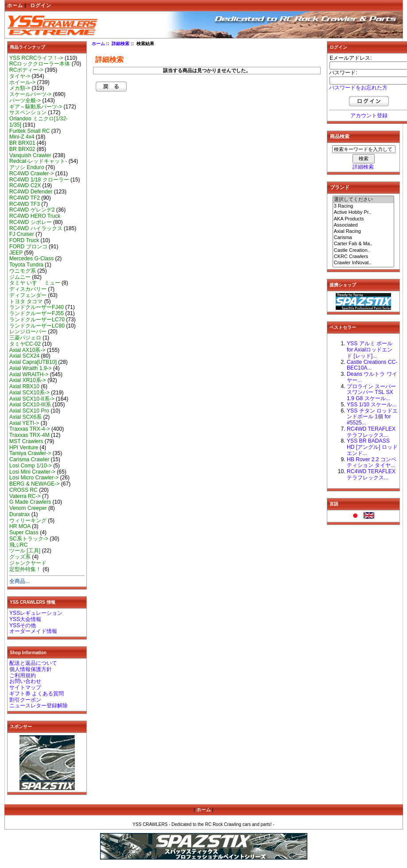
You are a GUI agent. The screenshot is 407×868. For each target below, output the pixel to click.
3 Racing (364, 206)
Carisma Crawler (29, 459)
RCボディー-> (26, 70)
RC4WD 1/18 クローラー (39, 180)
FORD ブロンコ (28, 247)
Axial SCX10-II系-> (32, 399)
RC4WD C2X (25, 185)
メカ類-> (20, 88)
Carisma (364, 238)
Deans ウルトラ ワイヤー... (372, 377)
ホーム (15, 5)
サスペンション (28, 112)
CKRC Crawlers (364, 257)
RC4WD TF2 (25, 198)
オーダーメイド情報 (33, 631)
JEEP (16, 253)
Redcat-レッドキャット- (38, 161)
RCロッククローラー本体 (40, 64)
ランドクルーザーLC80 (37, 326)
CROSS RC (23, 490)
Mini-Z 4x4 (22, 137)
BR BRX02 (22, 149)
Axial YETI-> (24, 423)
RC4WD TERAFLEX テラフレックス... (371, 432)
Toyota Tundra (26, 265)
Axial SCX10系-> (29, 393)
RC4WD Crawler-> (31, 174)
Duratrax (19, 514)
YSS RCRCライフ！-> (36, 58)
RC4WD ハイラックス (36, 228)
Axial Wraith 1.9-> (31, 368)
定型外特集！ (25, 569)
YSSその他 (23, 625)
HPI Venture (24, 448)
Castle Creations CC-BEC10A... (372, 365)
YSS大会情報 (25, 619)
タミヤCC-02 (25, 344)
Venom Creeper (28, 508)
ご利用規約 (23, 675)
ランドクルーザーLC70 (37, 320)
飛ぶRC (18, 545)
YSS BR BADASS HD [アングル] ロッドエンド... (372, 447)
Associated (364, 225)
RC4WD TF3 (25, 204)
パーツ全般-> (25, 100)
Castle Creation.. (364, 251)
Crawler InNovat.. (364, 263)
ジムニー (20, 277)
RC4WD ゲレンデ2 (32, 210)
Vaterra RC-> (25, 496)
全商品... (19, 581)
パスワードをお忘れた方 (358, 88)
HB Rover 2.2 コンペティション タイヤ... (372, 463)
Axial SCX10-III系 (30, 405)
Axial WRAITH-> (29, 374)
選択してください (364, 200)
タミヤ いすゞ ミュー (35, 283)
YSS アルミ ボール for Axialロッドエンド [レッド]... (370, 350)
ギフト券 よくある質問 (37, 694)
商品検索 (340, 136)
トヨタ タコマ (26, 301)
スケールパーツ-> (30, 94)
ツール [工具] (25, 551)
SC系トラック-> (29, 539)
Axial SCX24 (24, 356)
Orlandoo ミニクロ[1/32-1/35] (39, 122)
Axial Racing (364, 231)
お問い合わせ (25, 681)
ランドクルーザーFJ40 (37, 307)
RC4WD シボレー (31, 222)
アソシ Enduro (27, 167)
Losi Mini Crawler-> (32, 472)
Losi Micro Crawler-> (34, 478)
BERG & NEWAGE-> (34, 484)
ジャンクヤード (28, 563)
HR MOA (20, 526)
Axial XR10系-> (28, 380)
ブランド (340, 187)
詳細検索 (120, 44)
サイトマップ (25, 687)
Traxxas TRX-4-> (30, 429)
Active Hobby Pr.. (364, 212)
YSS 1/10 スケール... (372, 405)
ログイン (41, 5)
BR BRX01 (22, 143)
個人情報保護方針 (31, 669)
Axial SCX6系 (25, 417)
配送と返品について (33, 663)
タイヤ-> (20, 76)
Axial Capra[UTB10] (33, 362)
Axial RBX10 (24, 386)
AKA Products (364, 219)
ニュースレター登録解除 (39, 706)
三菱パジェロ (25, 338)
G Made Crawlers (30, 502)
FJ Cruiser (22, 234)
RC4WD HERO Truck (35, 216)
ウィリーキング (28, 521)
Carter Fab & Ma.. (364, 244)
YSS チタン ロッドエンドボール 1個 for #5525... (372, 417)
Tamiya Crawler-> (30, 453)
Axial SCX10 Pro (29, 411)
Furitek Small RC (29, 131)
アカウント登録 (369, 116)
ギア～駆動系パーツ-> (36, 107)
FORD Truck (24, 240)
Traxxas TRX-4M (29, 435)
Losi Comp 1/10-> (31, 466)
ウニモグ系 (23, 271)
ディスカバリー (28, 289)
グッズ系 (20, 557)
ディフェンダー (28, 295)
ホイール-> (22, 82)
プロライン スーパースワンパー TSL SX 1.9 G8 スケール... (371, 393)
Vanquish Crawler (30, 155)
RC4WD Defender (31, 192)
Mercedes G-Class (31, 258)
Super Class (24, 532)
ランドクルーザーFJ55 (37, 313)
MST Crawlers (26, 441)
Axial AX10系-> (27, 350)
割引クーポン (25, 700)
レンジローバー (28, 332)
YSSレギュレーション (36, 613)
